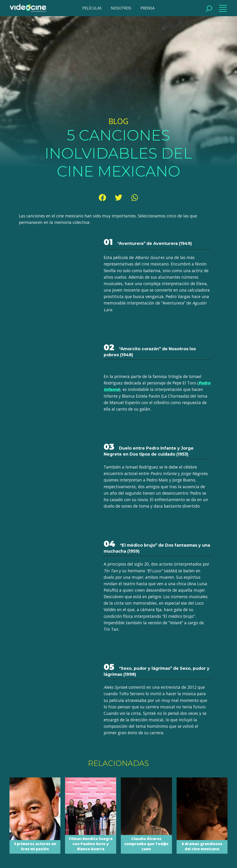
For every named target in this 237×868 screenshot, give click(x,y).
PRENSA (148, 8)
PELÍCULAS (92, 8)
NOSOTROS (121, 8)
